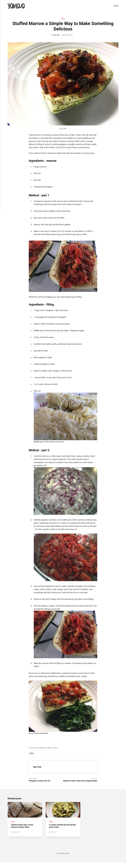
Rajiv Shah (56, 35)
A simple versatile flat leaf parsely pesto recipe (61, 831)
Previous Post (46, 781)
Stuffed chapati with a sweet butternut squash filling (23, 831)
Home (116, 6)
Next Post (80, 782)
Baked (63, 19)
